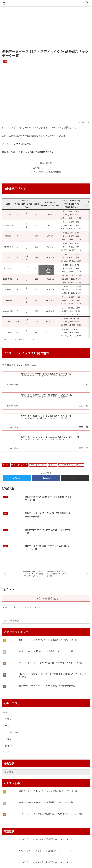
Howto (6, 680)
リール (6, 693)
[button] (87, 588)
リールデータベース (13, 700)
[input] (46, 588)
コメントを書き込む (46, 566)
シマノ (8, 706)
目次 (42, 163)
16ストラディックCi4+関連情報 (47, 172)
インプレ (7, 686)
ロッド (6, 720)
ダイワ (8, 713)
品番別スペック (40, 168)
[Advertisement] (46, 27)
